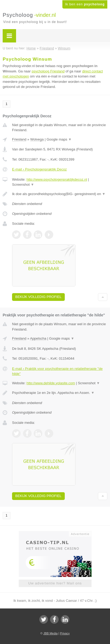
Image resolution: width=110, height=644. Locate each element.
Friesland (19, 139)
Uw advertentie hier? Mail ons (55, 583)
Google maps (59, 139)
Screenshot (23, 185)
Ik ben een (85, 4)
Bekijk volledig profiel (38, 297)
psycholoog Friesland (48, 71)
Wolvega (37, 139)
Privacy (65, 633)
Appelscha (38, 338)
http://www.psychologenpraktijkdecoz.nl (57, 179)
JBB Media (50, 633)
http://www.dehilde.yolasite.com (51, 383)
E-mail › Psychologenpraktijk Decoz (39, 169)
